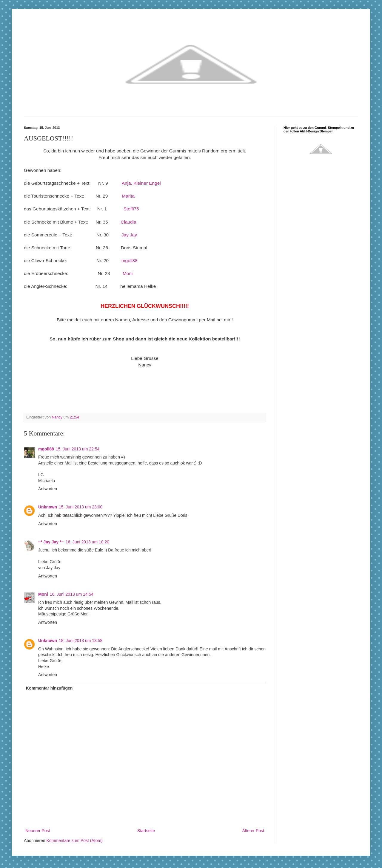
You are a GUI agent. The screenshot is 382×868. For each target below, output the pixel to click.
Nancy (57, 417)
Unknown (48, 507)
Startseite (146, 831)
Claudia (128, 222)
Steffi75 (131, 209)
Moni (128, 273)
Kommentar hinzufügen (49, 688)
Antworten (48, 489)
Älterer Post (253, 831)
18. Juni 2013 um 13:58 (81, 641)
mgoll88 (130, 260)
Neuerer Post (38, 831)
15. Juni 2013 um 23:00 (81, 507)
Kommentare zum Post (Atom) (75, 841)
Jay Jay (129, 235)
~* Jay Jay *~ (51, 542)
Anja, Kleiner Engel (141, 183)
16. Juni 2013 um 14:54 (72, 594)
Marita (128, 196)
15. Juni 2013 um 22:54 (78, 449)
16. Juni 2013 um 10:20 (87, 542)
